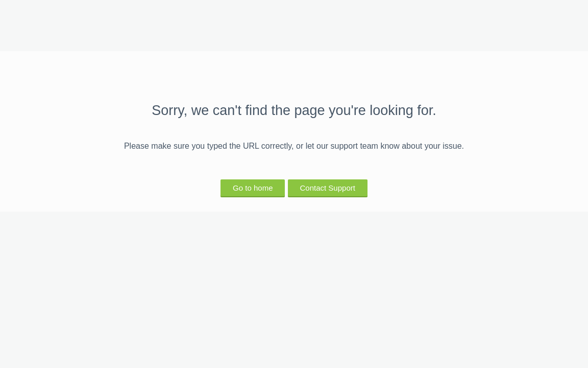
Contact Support (328, 188)
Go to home (253, 188)
